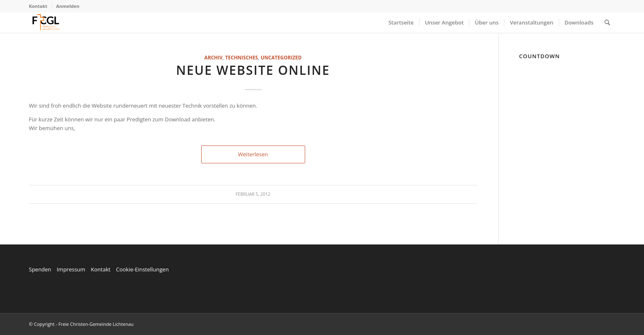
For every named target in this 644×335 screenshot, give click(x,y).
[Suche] (607, 22)
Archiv (214, 57)
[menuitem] (41, 6)
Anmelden (68, 6)
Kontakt (38, 6)
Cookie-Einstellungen (142, 269)
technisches (242, 57)
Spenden (40, 269)
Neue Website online (253, 70)
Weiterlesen (253, 154)
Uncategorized (281, 57)
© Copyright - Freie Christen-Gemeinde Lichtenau (81, 324)
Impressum (71, 269)
